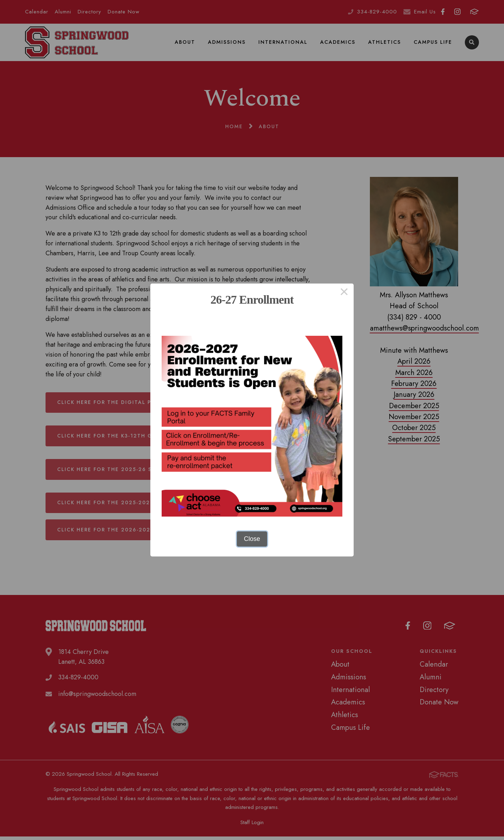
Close (252, 539)
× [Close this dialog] (344, 293)
